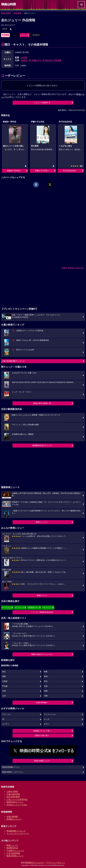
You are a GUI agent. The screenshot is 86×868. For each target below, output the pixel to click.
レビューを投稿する (42, 103)
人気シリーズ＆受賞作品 (17, 799)
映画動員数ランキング (16, 831)
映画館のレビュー (14, 819)
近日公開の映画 (13, 797)
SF (3, 719)
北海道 (5, 681)
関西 (4, 676)
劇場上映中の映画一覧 (42, 403)
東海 (46, 676)
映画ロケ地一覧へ (42, 735)
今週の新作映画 (13, 794)
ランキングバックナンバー (18, 833)
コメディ (6, 724)
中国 (4, 691)
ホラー (47, 724)
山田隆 (24, 58)
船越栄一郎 (26, 60)
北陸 (46, 686)
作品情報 (17, 13)
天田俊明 (57, 60)
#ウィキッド (20, 607)
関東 (46, 672)
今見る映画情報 (13, 853)
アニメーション (50, 714)
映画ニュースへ (42, 522)
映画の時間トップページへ (13, 772)
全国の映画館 (12, 817)
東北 (46, 681)
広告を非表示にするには (73, 268)
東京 (4, 672)
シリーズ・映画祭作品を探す (42, 612)
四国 (46, 691)
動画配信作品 (12, 848)
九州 (4, 696)
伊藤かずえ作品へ (42, 171)
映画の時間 (6, 13)
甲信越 (5, 686)
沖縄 (46, 696)
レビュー (24, 35)
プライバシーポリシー (56, 863)
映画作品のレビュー (15, 802)
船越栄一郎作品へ (14, 171)
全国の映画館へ (42, 703)
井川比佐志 (48, 60)
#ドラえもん (7, 607)
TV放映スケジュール (15, 851)
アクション (7, 714)
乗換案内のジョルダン (35, 863)
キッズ (47, 719)
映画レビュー (42, 595)
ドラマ (5, 29)
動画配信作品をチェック (42, 445)
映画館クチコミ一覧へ (42, 731)
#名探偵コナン (33, 607)
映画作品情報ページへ (11, 767)
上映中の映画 (12, 791)
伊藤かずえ (37, 60)
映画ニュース (12, 845)
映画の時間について (42, 761)
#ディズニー (47, 607)
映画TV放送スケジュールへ (42, 654)
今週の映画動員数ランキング (13, 361)
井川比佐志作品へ (70, 171)
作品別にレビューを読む (17, 805)
